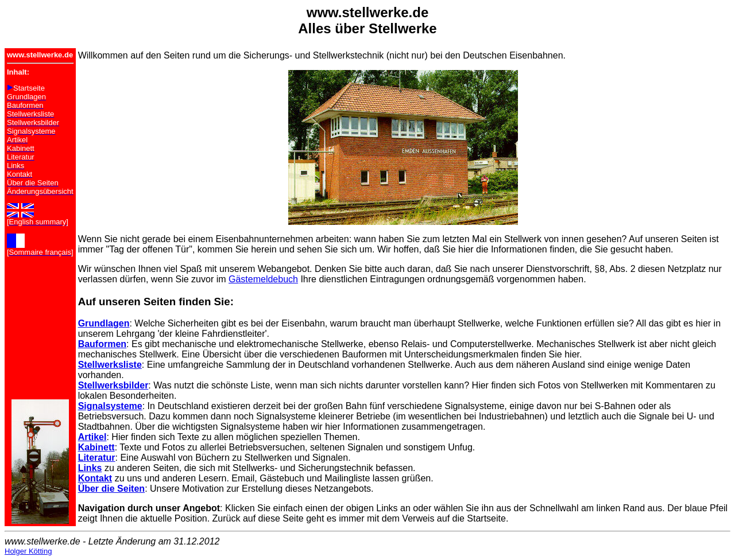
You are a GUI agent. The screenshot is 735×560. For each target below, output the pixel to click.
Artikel (92, 437)
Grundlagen (104, 323)
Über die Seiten (111, 489)
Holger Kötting (28, 551)
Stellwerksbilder (113, 385)
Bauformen (102, 344)
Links (90, 468)
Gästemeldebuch (263, 279)
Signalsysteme (110, 406)
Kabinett (96, 447)
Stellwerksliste (110, 365)
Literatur (97, 458)
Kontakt (95, 478)
